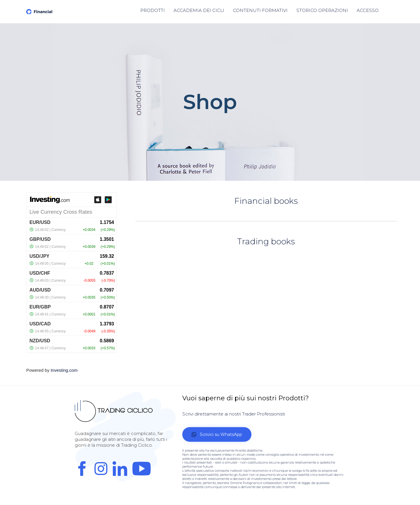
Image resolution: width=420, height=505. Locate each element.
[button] (217, 434)
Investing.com (64, 370)
